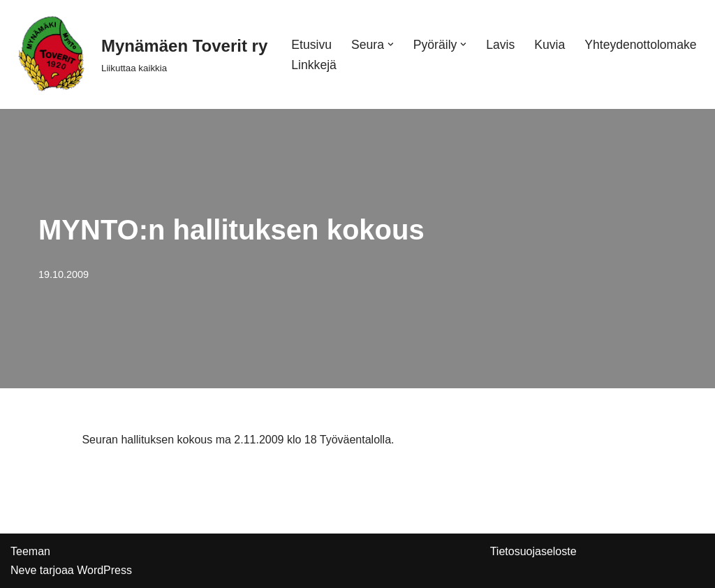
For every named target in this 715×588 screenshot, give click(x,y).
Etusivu (311, 45)
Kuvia (550, 45)
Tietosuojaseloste (533, 551)
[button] (391, 44)
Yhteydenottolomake (640, 45)
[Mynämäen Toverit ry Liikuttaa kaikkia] (139, 54)
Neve (23, 570)
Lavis (500, 45)
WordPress (104, 570)
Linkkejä (314, 65)
